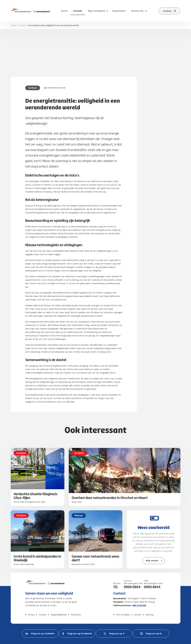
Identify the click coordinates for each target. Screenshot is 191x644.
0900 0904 (132, 587)
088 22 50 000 (139, 605)
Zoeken (167, 11)
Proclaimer (76, 615)
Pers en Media (123, 615)
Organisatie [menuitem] (119, 11)
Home (13, 25)
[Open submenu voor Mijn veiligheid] (107, 11)
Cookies (43, 615)
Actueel (22, 25)
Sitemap (150, 615)
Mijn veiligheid (96, 11)
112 (115, 587)
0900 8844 (152, 587)
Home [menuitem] (64, 11)
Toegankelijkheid (59, 615)
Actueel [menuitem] (78, 11)
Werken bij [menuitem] (137, 11)
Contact (138, 615)
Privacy (31, 615)
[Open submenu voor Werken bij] (146, 11)
